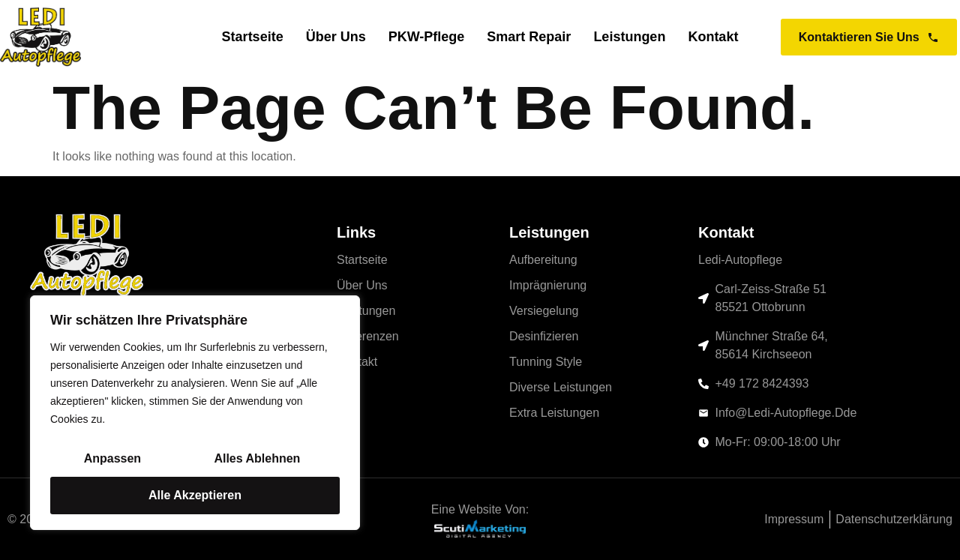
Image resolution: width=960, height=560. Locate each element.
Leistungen (629, 37)
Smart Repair (529, 37)
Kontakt (713, 37)
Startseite (253, 37)
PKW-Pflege (427, 37)
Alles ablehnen (257, 458)
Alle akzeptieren (195, 495)
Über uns (336, 37)
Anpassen (112, 458)
